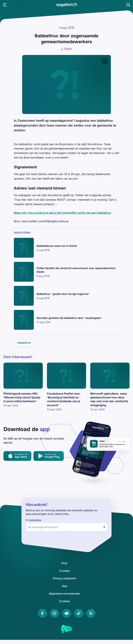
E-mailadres (34, 520)
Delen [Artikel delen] (66, 49)
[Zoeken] (128, 5)
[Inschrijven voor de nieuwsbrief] (104, 527)
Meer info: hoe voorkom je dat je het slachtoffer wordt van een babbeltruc (63, 213)
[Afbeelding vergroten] (105, 61)
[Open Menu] (5, 5)
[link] (66, 5)
